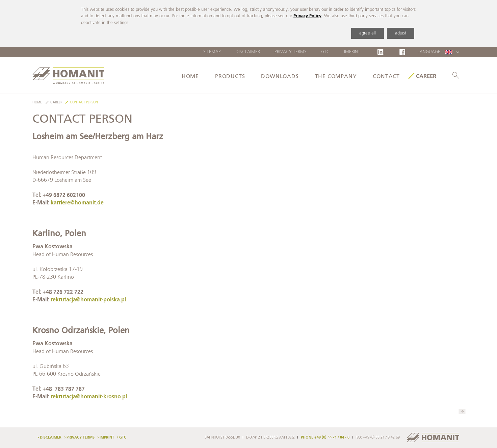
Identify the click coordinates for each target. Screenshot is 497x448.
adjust (401, 33)
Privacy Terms (291, 52)
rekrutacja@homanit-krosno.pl (89, 397)
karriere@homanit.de (77, 203)
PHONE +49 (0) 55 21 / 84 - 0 (325, 438)
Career (426, 77)
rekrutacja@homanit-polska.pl (88, 300)
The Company (336, 77)
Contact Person (84, 103)
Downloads (280, 77)
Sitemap (212, 52)
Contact (386, 77)
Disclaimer (248, 52)
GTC (325, 52)
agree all (368, 33)
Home (190, 77)
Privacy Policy (307, 16)
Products (230, 77)
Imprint (352, 52)
